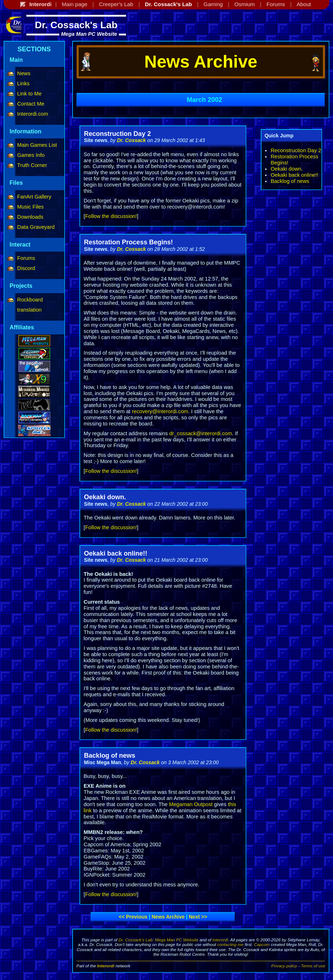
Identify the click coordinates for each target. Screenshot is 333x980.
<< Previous (133, 917)
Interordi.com (33, 114)
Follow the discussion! (111, 216)
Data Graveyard (36, 227)
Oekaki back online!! (294, 175)
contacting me (230, 944)
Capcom (262, 944)
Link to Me (30, 94)
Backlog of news (290, 181)
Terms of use (313, 966)
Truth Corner (32, 165)
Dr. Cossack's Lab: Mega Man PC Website (158, 940)
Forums (26, 258)
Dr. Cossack (131, 140)
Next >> (198, 917)
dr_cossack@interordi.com (201, 433)
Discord (26, 268)
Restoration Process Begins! (129, 242)
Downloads (31, 217)
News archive (168, 917)
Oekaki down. (287, 169)
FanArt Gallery (34, 197)
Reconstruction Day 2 (296, 150)
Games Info (31, 155)
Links (23, 84)
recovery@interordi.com (160, 411)
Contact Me (31, 104)
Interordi (220, 940)
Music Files (31, 207)
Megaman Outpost (191, 804)
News (24, 73)
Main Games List (37, 145)
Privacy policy (284, 966)
